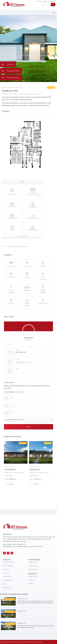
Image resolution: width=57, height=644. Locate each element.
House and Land (8, 562)
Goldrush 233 (22, 611)
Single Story (33, 562)
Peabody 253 (22, 623)
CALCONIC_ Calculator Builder (14, 246)
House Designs (8, 566)
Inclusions (32, 580)
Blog (45, 1)
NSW (4, 87)
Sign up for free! (26, 246)
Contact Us (52, 1)
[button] (54, 12)
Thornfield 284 (22, 599)
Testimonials (33, 576)
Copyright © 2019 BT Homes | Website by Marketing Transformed (21, 642)
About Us (39, 1)
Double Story (33, 566)
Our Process (7, 577)
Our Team (6, 573)
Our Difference (8, 580)
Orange (9, 87)
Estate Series (33, 569)
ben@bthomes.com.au (23, 362)
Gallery (31, 583)
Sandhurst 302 (18, 87)
